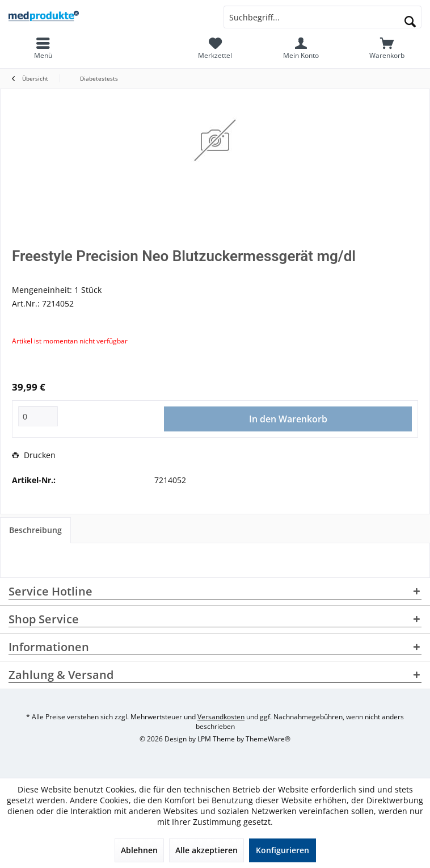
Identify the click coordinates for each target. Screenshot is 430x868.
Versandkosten (221, 717)
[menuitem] (387, 48)
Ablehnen (139, 850)
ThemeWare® (268, 739)
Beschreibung (35, 530)
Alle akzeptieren (206, 850)
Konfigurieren (283, 850)
